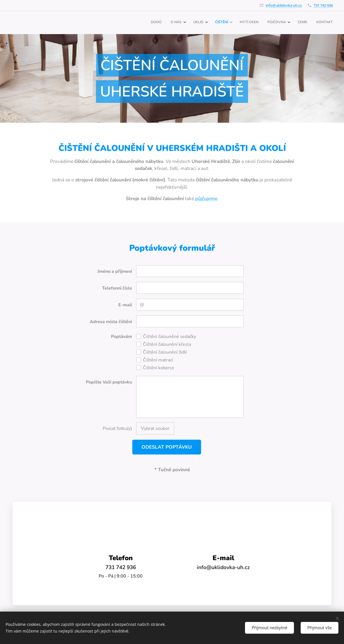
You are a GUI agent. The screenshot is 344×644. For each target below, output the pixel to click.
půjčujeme (206, 199)
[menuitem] (261, 23)
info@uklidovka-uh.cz (284, 5)
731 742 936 (323, 5)
